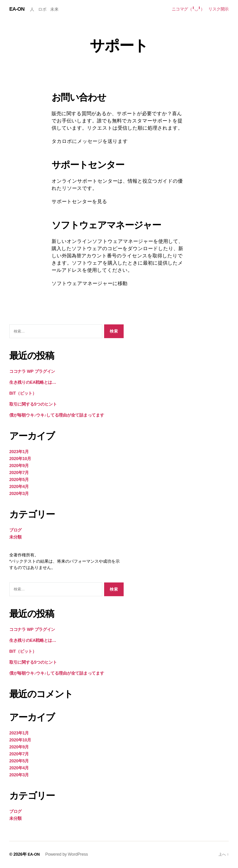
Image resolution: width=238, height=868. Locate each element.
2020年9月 (19, 466)
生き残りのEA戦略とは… (33, 383)
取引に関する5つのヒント (33, 405)
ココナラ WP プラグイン (32, 372)
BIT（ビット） (23, 394)
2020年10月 (20, 459)
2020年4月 (19, 487)
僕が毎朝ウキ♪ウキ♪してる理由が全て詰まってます (57, 416)
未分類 (15, 538)
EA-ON (18, 9)
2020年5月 (19, 480)
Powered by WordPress (68, 855)
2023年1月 (19, 452)
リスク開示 (218, 9)
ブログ (15, 531)
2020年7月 (19, 473)
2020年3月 (19, 494)
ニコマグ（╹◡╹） (188, 9)
